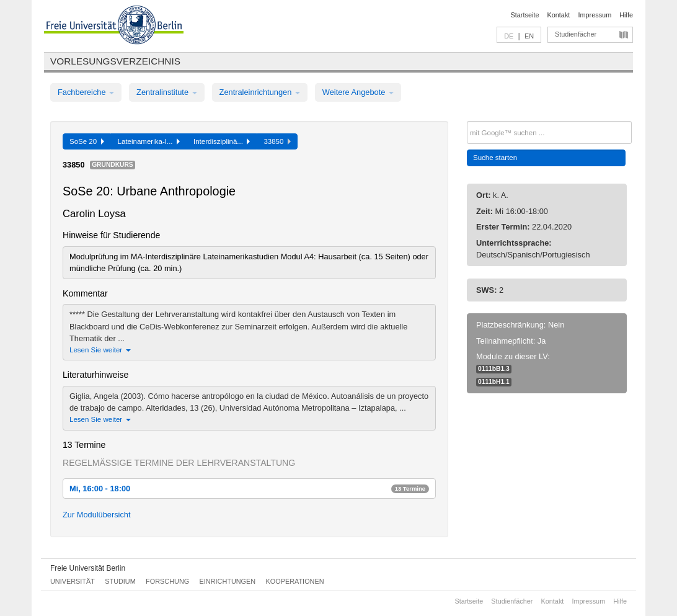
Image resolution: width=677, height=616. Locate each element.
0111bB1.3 (494, 369)
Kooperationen (295, 581)
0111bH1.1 (494, 382)
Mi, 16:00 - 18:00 (249, 489)
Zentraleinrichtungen (260, 92)
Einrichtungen (228, 581)
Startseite (525, 15)
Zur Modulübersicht (97, 515)
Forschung (167, 581)
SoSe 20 (87, 141)
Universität (73, 581)
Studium (120, 581)
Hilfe (626, 15)
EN (529, 36)
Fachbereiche (86, 92)
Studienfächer (576, 34)
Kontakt (559, 15)
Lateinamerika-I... (149, 141)
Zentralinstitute (167, 92)
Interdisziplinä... (222, 141)
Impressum (595, 15)
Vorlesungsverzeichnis (115, 61)
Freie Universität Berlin (88, 568)
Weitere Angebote (358, 92)
